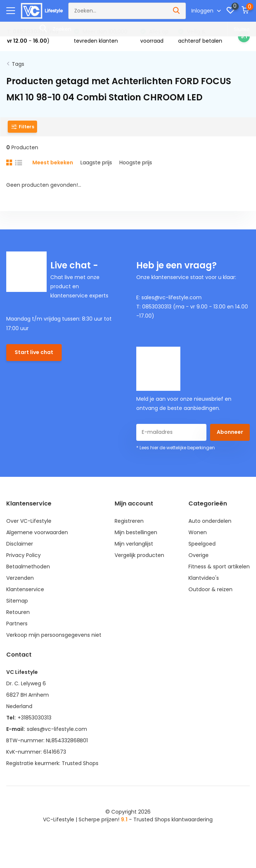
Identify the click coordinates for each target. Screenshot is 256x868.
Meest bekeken (53, 162)
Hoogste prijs (136, 162)
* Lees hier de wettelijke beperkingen (176, 448)
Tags (18, 64)
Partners (17, 624)
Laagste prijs (96, 162)
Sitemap (17, 601)
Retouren (18, 612)
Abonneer (230, 432)
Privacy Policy (24, 555)
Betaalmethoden (28, 567)
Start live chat (34, 352)
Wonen (198, 532)
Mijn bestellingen (136, 532)
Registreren (129, 521)
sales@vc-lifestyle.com (57, 729)
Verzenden (20, 578)
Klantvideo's (204, 578)
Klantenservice (25, 589)
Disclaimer (20, 544)
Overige (199, 555)
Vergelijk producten (139, 555)
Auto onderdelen (210, 521)
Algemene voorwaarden (37, 532)
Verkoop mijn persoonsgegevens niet (54, 635)
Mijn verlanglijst (134, 544)
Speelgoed (202, 544)
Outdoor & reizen (210, 589)
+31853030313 (35, 718)
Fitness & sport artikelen (219, 567)
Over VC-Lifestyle (29, 521)
